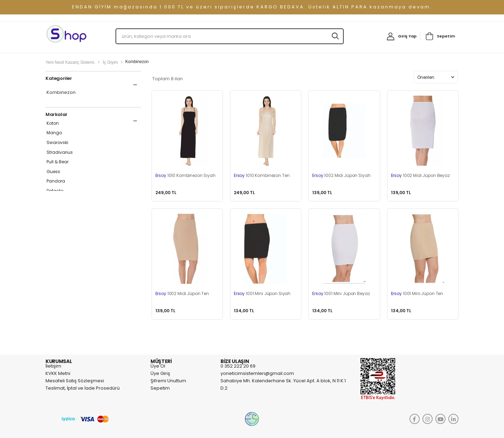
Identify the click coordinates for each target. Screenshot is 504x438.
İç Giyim (110, 62)
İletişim (53, 366)
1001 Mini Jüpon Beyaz (341, 293)
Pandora (56, 181)
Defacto (55, 191)
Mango (54, 133)
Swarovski (57, 143)
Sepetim (446, 36)
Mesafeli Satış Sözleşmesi (75, 381)
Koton (53, 123)
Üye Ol (158, 366)
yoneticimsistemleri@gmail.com (257, 373)
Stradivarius (60, 152)
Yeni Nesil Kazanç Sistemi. (70, 62)
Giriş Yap (407, 36)
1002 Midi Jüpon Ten (182, 293)
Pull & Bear (58, 162)
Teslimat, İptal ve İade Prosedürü (83, 388)
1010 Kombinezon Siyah (185, 175)
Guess (53, 172)
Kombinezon (61, 93)
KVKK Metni (58, 373)
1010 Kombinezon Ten (262, 175)
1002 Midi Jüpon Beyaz (420, 175)
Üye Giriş (160, 373)
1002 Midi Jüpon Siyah (341, 175)
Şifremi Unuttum (168, 381)
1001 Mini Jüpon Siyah (262, 293)
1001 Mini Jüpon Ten (417, 293)
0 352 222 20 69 (238, 366)
